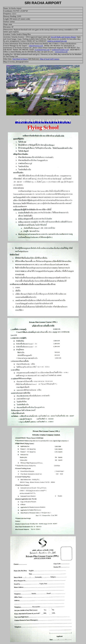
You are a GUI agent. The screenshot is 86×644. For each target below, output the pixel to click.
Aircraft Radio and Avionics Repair (63, 37)
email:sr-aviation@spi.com (57, 41)
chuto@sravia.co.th (36, 46)
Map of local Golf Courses (50, 59)
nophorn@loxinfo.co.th (60, 50)
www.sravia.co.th (61, 52)
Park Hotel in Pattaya (20, 59)
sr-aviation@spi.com (42, 50)
